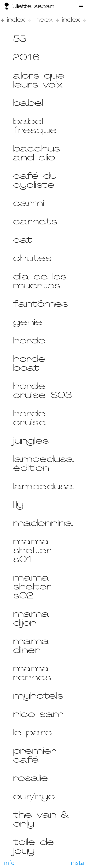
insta (77, 863)
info (9, 863)
